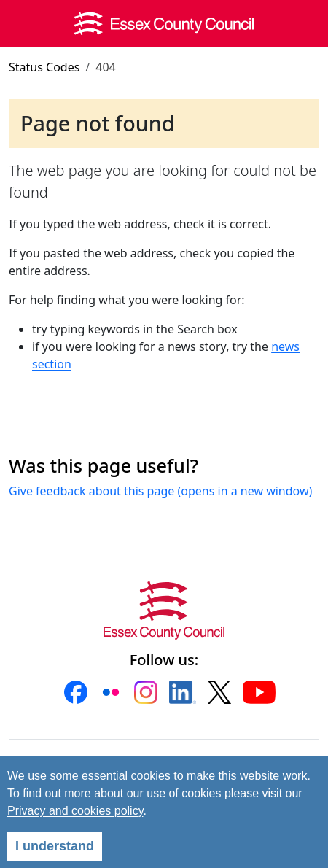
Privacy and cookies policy (75, 811)
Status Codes (44, 67)
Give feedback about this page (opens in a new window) (160, 491)
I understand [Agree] (55, 846)
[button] (76, 692)
